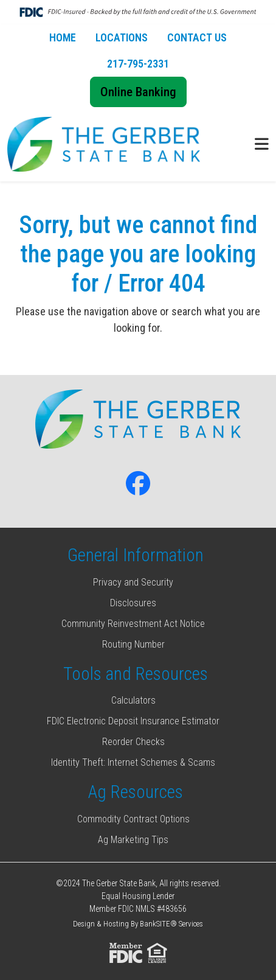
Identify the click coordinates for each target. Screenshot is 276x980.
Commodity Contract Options (133, 819)
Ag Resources (136, 792)
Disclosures (133, 603)
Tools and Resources (136, 674)
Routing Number (133, 644)
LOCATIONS (122, 37)
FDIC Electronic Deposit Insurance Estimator (133, 721)
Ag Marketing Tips (133, 840)
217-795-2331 (138, 64)
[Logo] (104, 145)
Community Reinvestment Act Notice (133, 624)
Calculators (133, 700)
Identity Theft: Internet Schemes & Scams (133, 762)
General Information (136, 555)
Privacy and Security (133, 582)
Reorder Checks (133, 742)
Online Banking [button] (138, 92)
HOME (63, 37)
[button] (262, 145)
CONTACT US (197, 37)
